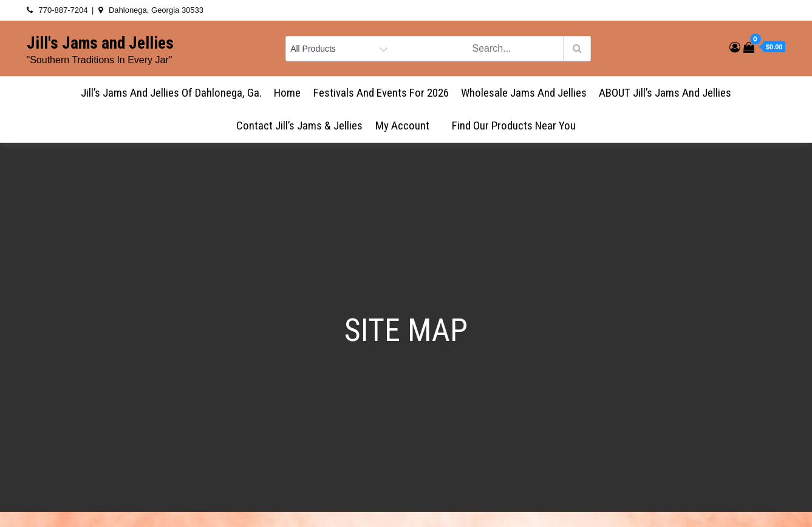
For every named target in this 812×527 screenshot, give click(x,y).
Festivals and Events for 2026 (381, 93)
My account (408, 126)
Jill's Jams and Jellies (100, 43)
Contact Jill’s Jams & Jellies (299, 126)
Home (287, 93)
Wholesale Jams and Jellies (524, 93)
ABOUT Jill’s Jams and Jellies (665, 93)
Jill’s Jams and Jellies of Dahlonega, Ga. (171, 93)
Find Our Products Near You (514, 126)
